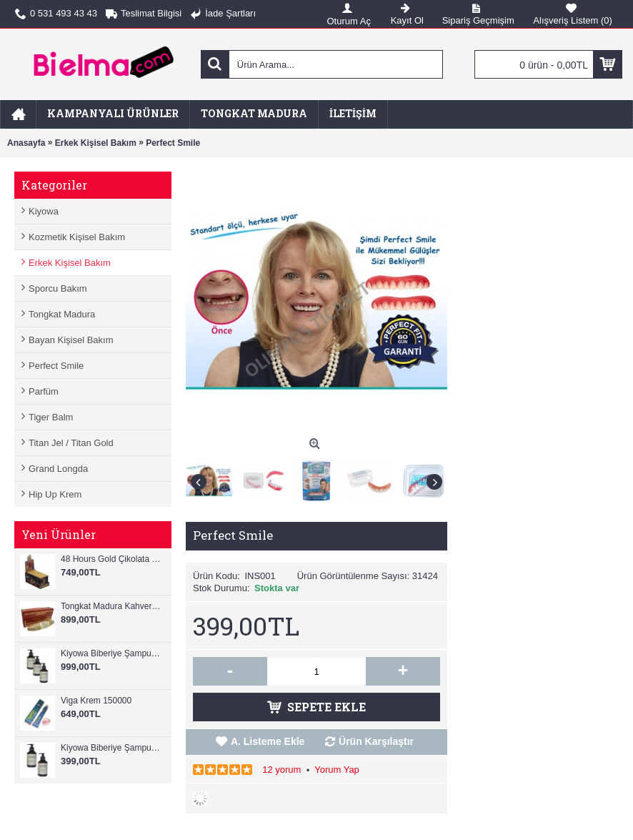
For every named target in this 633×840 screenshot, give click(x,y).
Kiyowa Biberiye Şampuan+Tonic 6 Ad (113, 653)
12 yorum (281, 770)
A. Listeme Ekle (268, 741)
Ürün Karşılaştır (376, 741)
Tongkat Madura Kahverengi (113, 606)
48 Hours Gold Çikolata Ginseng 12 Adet (113, 559)
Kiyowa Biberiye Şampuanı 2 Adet (113, 748)
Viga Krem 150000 (96, 701)
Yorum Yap (337, 770)
